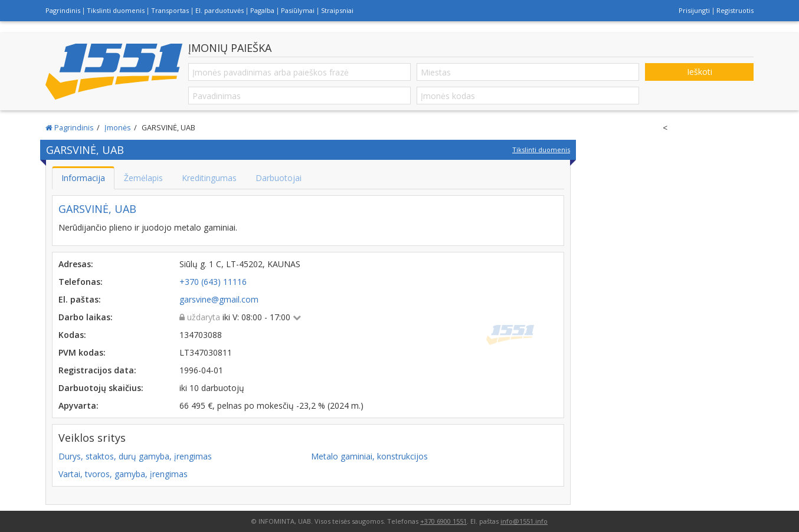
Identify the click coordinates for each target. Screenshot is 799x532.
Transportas (170, 10)
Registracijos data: (97, 370)
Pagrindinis (63, 10)
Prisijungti (694, 10)
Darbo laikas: (86, 317)
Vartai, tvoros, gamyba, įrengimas (123, 474)
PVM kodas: (82, 352)
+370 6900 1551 (443, 521)
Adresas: (76, 264)
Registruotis (735, 10)
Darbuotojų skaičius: (101, 388)
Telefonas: (81, 282)
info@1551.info (524, 521)
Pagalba (262, 10)
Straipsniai (337, 10)
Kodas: (72, 335)
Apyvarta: (78, 405)
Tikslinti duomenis (116, 10)
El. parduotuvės (220, 10)
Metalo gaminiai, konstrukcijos (369, 456)
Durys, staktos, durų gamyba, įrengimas (135, 456)
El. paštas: (80, 299)
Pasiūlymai (298, 10)
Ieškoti (700, 72)
